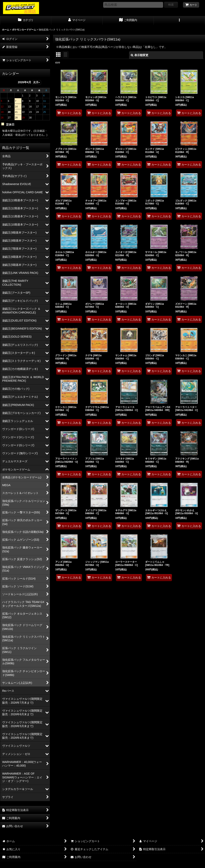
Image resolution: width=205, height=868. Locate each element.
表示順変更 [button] (140, 55)
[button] (179, 20)
